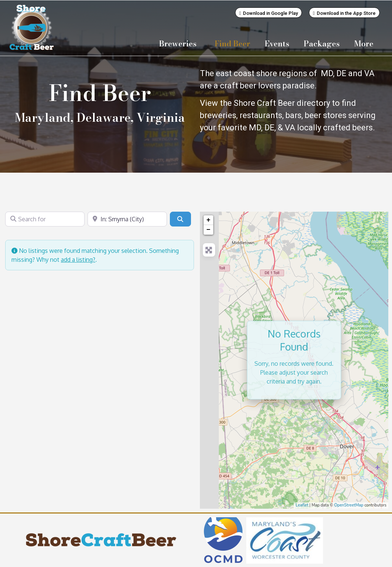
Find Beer (233, 43)
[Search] (180, 219)
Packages (322, 43)
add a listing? (78, 259)
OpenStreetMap (349, 505)
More (366, 43)
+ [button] (209, 220)
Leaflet (302, 505)
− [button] (209, 229)
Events (277, 43)
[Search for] (45, 219)
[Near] (127, 219)
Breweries (180, 43)
